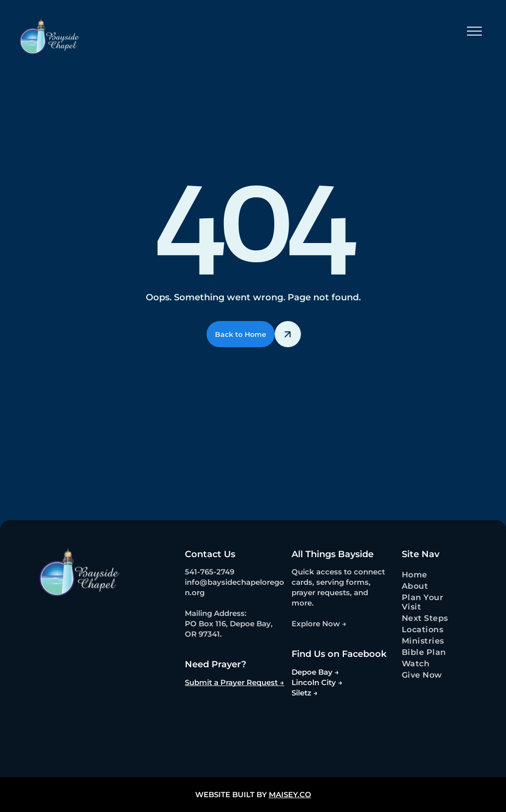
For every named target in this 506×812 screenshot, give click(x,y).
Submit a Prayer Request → (234, 682)
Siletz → (305, 693)
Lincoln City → (317, 682)
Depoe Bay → (315, 672)
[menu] (474, 31)
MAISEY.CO (290, 794)
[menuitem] (431, 575)
